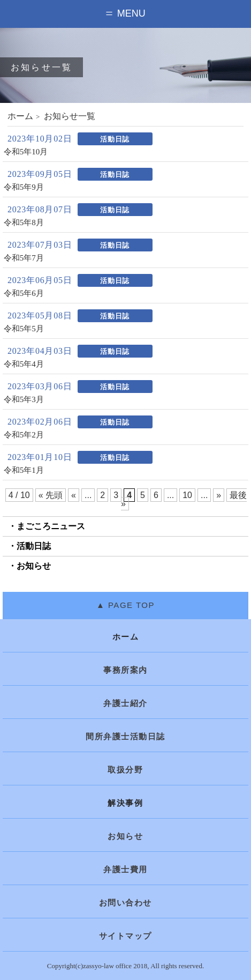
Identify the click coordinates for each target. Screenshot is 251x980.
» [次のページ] (219, 495)
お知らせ (34, 566)
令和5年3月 (24, 400)
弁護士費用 (126, 870)
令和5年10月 (26, 152)
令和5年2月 (24, 435)
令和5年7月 (24, 258)
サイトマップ (126, 936)
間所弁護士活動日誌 (126, 737)
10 (187, 495)
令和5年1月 (24, 470)
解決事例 (125, 803)
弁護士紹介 (126, 703)
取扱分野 (125, 770)
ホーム (20, 116)
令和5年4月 (24, 364)
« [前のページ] (74, 495)
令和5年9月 (24, 187)
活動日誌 (34, 546)
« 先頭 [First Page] (51, 495)
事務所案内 (126, 670)
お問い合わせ (126, 903)
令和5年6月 (24, 294)
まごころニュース (51, 526)
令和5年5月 (24, 329)
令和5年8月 (24, 223)
